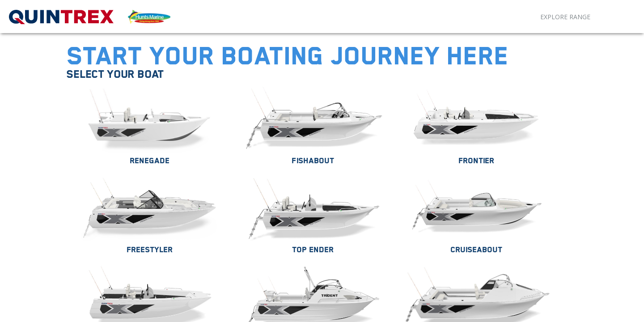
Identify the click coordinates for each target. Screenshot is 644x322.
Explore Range (565, 17)
